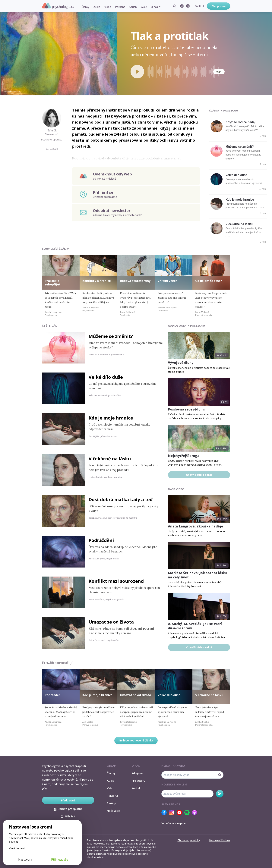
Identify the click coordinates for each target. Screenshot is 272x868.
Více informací (17, 848)
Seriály (133, 7)
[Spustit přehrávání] (137, 72)
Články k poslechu (223, 110)
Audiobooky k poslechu (186, 326)
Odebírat (220, 794)
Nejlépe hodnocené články (136, 740)
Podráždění (101, 540)
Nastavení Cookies (220, 840)
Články (85, 7)
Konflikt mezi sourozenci (117, 581)
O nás (154, 7)
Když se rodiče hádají (241, 122)
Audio (97, 7)
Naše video (176, 489)
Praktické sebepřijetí (53, 283)
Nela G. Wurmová (52, 132)
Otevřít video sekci (199, 647)
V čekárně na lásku (239, 224)
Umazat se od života (111, 622)
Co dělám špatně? (209, 281)
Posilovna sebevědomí (186, 409)
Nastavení (25, 860)
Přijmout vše (60, 860)
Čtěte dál (49, 326)
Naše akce (114, 811)
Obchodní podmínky (189, 840)
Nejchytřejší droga (184, 456)
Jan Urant (17, 91)
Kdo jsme (138, 773)
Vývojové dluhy (181, 363)
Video (108, 7)
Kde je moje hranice (240, 200)
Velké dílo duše (236, 175)
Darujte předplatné (68, 809)
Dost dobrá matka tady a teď (121, 499)
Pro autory (138, 781)
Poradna (120, 7)
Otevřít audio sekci (199, 475)
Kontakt (137, 788)
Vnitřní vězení (168, 281)
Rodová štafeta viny (135, 281)
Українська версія (174, 823)
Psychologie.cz (58, 6)
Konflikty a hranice (97, 281)
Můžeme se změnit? (240, 147)
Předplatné (218, 6)
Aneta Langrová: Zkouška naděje (195, 526)
